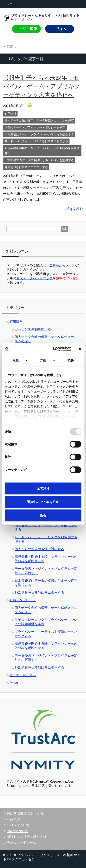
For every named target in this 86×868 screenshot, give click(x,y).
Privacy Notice (17, 831)
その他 (14, 683)
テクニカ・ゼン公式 (22, 843)
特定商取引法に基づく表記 (27, 813)
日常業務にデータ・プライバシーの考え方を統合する (39, 134)
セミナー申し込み (23, 675)
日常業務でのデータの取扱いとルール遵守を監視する (39, 160)
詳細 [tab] (43, 360)
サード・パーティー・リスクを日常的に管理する (36, 141)
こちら (54, 265)
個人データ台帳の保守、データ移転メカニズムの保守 (39, 120)
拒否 (43, 515)
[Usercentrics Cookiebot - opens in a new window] (54, 349)
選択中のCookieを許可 (43, 502)
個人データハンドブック (34, 278)
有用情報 (10, 114)
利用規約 (13, 819)
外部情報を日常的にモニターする (26, 167)
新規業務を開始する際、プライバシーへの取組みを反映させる (42, 151)
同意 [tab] (15, 360)
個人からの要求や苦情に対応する (39, 549)
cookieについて (18, 825)
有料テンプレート (23, 600)
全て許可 (43, 488)
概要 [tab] (71, 360)
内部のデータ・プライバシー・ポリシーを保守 (35, 127)
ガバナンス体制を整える (33, 329)
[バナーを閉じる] (80, 349)
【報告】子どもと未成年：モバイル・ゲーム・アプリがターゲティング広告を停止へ (42, 86)
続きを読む (75, 209)
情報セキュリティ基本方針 (27, 837)
